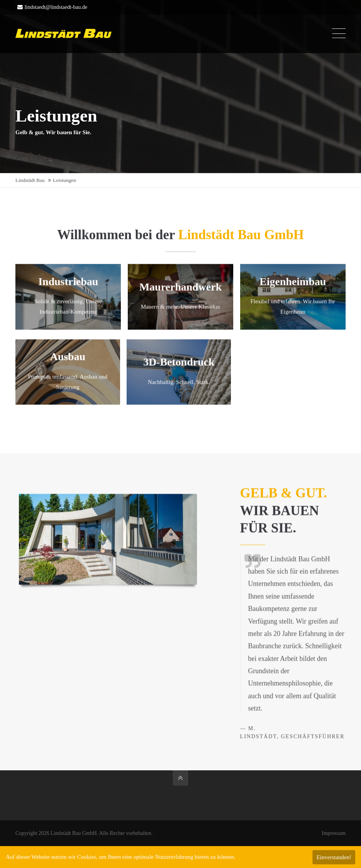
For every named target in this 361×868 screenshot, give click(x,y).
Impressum (334, 833)
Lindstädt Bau (30, 180)
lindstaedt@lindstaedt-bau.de (52, 7)
